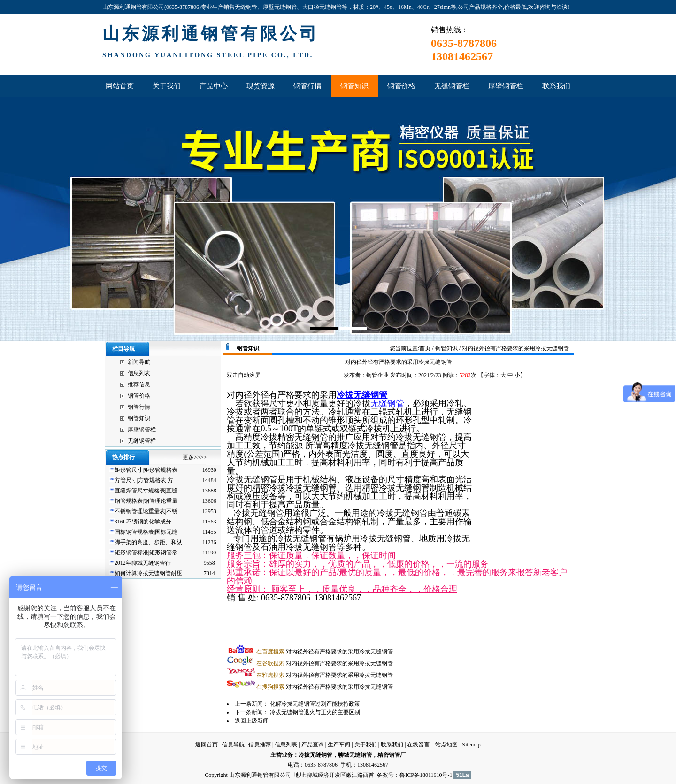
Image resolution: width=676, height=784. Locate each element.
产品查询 (313, 745)
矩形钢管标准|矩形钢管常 (146, 553)
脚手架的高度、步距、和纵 (148, 542)
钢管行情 (139, 407)
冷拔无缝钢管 (362, 395)
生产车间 (339, 745)
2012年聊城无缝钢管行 (143, 563)
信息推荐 (260, 745)
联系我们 (392, 745)
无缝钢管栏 (142, 441)
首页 (425, 348)
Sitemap (471, 745)
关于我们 (366, 745)
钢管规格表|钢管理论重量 (146, 501)
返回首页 (207, 745)
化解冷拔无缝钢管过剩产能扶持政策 (315, 704)
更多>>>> (195, 457)
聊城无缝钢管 (355, 755)
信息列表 (139, 373)
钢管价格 (139, 396)
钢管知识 (139, 418)
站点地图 (446, 745)
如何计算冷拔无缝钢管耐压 (148, 573)
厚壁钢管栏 (142, 430)
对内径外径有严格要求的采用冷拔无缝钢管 (325, 652)
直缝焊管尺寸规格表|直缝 (146, 491)
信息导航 (233, 745)
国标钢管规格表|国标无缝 (146, 532)
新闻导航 (139, 362)
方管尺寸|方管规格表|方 (144, 480)
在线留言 (418, 745)
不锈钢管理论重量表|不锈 (146, 511)
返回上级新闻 (252, 721)
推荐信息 (139, 384)
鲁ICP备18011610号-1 (426, 775)
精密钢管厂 (392, 755)
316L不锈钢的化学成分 (143, 522)
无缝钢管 (387, 403)
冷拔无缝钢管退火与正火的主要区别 (315, 712)
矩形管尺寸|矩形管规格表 (146, 470)
